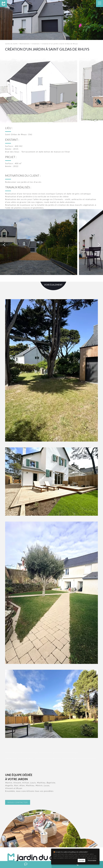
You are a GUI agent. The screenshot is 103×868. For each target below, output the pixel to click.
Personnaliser (92, 861)
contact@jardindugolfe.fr (29, 831)
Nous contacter (18, 742)
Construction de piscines (30, 853)
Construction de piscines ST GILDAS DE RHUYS (59, 692)
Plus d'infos (92, 858)
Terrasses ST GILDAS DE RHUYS (48, 698)
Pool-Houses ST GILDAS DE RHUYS (19, 698)
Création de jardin (10, 853)
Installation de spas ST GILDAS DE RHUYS (79, 698)
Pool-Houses (47, 853)
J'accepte (81, 861)
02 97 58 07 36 (20, 828)
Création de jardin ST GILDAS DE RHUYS (22, 692)
